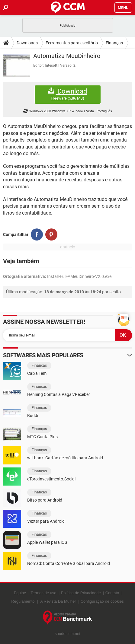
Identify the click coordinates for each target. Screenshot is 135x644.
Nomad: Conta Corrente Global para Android (69, 563)
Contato (112, 593)
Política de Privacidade (81, 593)
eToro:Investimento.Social (51, 479)
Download (68, 94)
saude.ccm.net (67, 634)
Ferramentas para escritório (72, 43)
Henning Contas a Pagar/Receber (59, 394)
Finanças (114, 43)
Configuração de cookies (102, 601)
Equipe (20, 593)
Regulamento (23, 601)
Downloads (27, 43)
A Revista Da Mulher (58, 601)
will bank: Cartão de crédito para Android (65, 458)
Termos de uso (43, 593)
